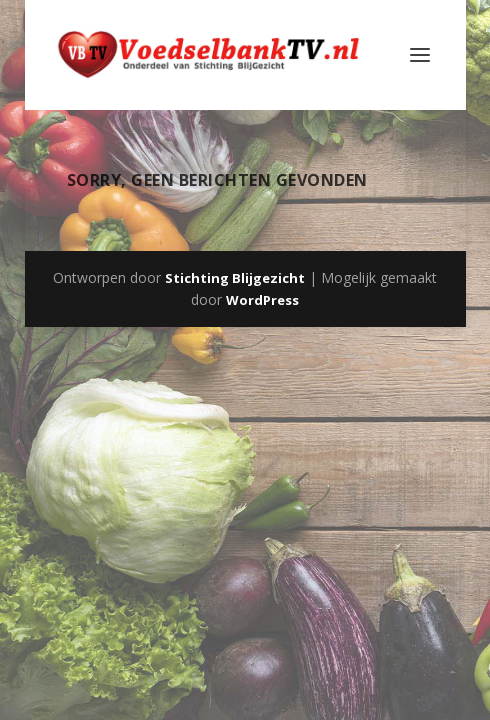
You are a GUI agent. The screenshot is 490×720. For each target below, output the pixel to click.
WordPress (262, 300)
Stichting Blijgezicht (235, 278)
